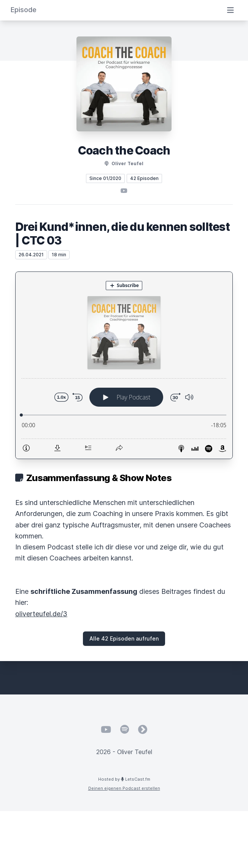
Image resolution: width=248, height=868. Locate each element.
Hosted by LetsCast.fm (124, 779)
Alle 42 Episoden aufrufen (124, 638)
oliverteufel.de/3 (41, 614)
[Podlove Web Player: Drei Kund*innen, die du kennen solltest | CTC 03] (124, 365)
